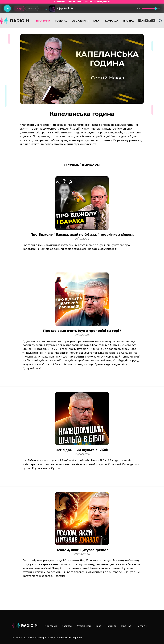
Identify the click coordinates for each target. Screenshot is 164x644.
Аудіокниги (80, 21)
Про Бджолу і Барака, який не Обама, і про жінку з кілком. (82, 235)
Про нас (129, 21)
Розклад (61, 21)
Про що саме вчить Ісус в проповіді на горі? (82, 331)
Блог (97, 21)
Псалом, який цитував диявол (82, 550)
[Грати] (7, 9)
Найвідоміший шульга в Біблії (82, 450)
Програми (43, 21)
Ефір (19, 8)
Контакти (141, 626)
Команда (112, 21)
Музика (32, 8)
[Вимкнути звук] (138, 9)
